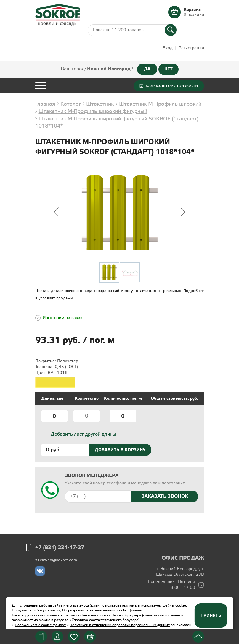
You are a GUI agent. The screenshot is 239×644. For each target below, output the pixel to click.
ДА (147, 69)
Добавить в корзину (120, 450)
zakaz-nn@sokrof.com (56, 560)
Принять (211, 616)
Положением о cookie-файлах (40, 625)
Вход (168, 48)
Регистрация (191, 48)
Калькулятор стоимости (172, 86)
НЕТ (169, 69)
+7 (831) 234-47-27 (60, 548)
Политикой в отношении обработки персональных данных (120, 625)
